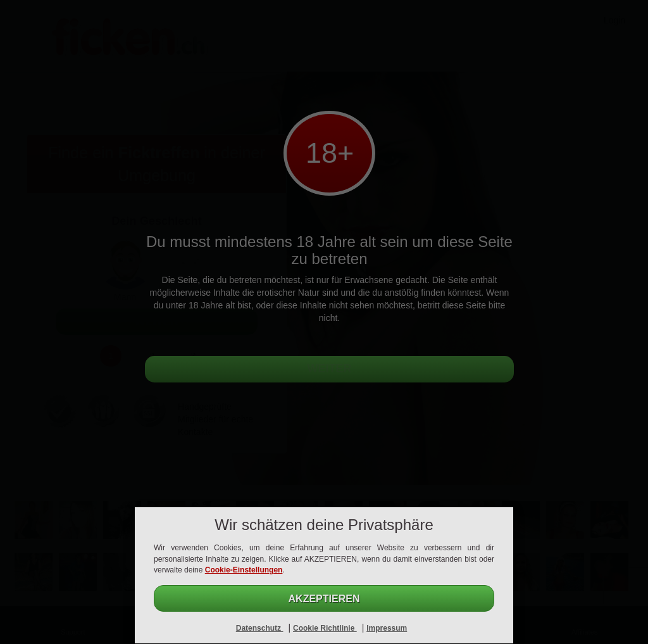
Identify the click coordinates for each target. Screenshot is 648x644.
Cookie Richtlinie (325, 628)
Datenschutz (260, 628)
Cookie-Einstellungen (244, 570)
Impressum (387, 628)
